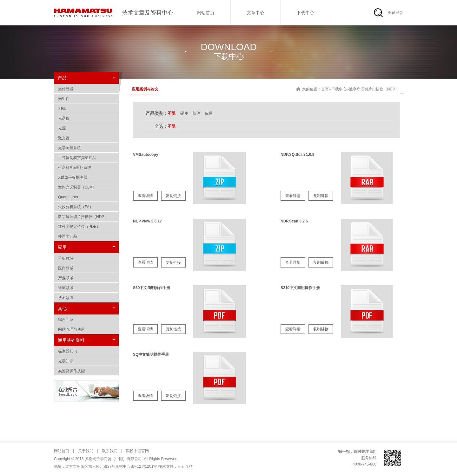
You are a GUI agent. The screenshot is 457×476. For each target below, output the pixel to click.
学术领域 (86, 298)
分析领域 (86, 258)
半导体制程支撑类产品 (86, 158)
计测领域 (86, 288)
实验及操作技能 (86, 371)
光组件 (86, 99)
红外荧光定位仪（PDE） (86, 227)
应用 (209, 113)
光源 (86, 128)
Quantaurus (86, 197)
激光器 (86, 138)
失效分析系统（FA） (86, 207)
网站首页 (206, 13)
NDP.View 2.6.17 (147, 221)
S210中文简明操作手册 (300, 288)
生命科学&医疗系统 (86, 168)
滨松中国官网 (137, 451)
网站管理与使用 (86, 329)
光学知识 (86, 361)
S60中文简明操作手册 (152, 288)
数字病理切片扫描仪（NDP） (86, 217)
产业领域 (86, 278)
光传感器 (86, 89)
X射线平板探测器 (86, 177)
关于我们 (85, 451)
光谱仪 (86, 118)
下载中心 (305, 13)
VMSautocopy (146, 155)
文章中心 (255, 13)
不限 (172, 113)
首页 (325, 89)
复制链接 (173, 196)
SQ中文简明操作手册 (151, 354)
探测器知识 (86, 351)
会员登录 (395, 13)
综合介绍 (86, 320)
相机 (86, 109)
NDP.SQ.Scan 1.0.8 (298, 155)
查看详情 (145, 196)
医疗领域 (86, 268)
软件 (196, 113)
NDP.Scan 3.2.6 (294, 221)
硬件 (184, 113)
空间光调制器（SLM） (86, 187)
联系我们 (109, 451)
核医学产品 (86, 236)
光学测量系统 (86, 148)
